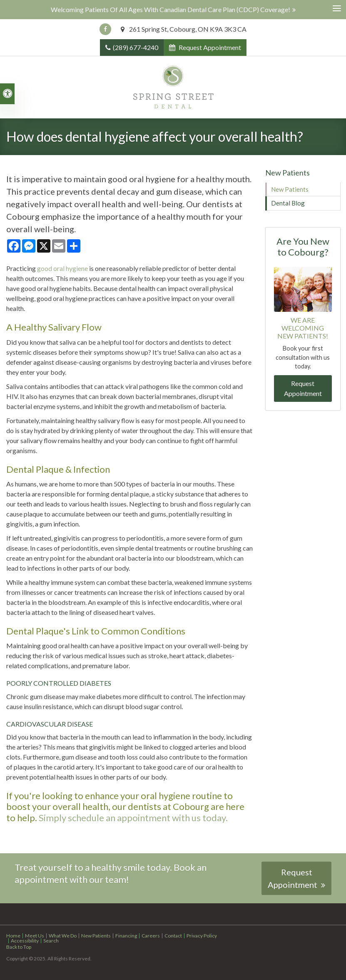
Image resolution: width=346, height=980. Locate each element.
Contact (173, 936)
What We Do (63, 936)
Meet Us (35, 936)
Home (13, 936)
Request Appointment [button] (209, 47)
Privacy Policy (202, 936)
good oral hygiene (62, 268)
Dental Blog (288, 203)
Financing (126, 936)
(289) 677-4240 (136, 47)
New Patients (290, 189)
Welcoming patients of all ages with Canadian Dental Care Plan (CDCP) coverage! (171, 9)
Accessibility (25, 941)
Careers (151, 936)
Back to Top (19, 947)
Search (51, 941)
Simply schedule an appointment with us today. (133, 818)
